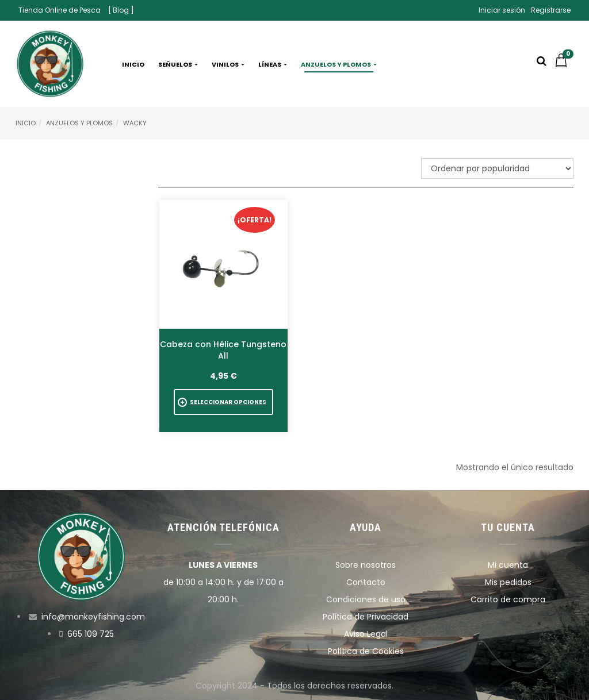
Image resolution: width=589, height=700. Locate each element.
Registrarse (551, 10)
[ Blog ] (121, 10)
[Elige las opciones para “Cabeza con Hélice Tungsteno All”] (223, 402)
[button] (564, 64)
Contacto (366, 582)
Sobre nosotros (366, 565)
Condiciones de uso (366, 599)
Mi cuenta (508, 565)
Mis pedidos (508, 582)
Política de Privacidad (366, 617)
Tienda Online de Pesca (60, 10)
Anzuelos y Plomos (79, 123)
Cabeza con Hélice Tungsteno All (223, 350)
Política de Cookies (366, 651)
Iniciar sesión (502, 10)
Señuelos (178, 64)
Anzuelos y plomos (339, 64)
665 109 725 (91, 634)
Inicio (133, 64)
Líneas (273, 64)
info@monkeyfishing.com (93, 617)
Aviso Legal (366, 634)
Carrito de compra (508, 599)
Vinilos (228, 64)
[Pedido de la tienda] (497, 168)
